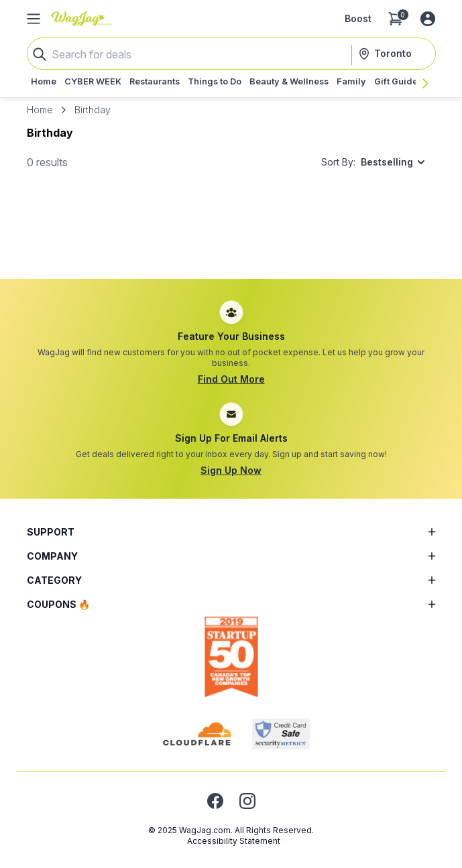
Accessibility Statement (234, 841)
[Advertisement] (231, 238)
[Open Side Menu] (34, 19)
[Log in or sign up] (428, 19)
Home (40, 110)
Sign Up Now (231, 470)
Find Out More (231, 379)
